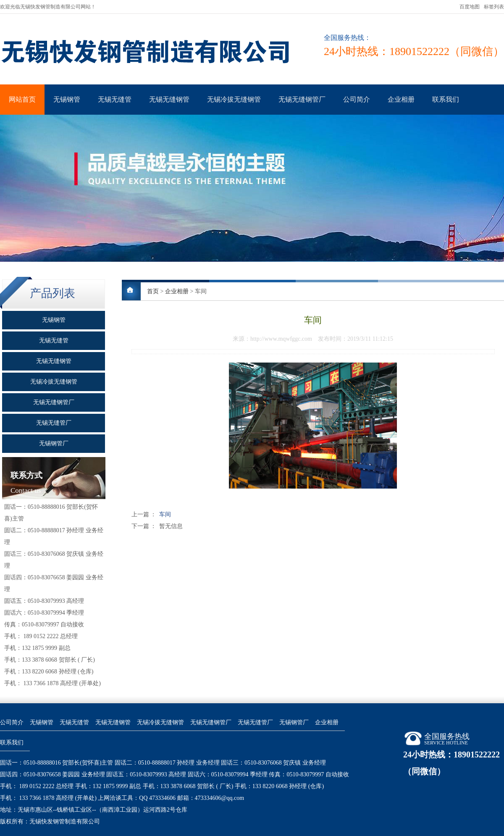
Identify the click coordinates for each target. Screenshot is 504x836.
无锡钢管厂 (294, 722)
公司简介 (357, 99)
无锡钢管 (67, 99)
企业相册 (401, 99)
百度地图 (470, 7)
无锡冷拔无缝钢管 (234, 99)
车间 (165, 514)
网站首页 (22, 99)
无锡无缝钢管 (169, 99)
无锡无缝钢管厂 (302, 99)
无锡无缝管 (115, 99)
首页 (153, 291)
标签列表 (494, 7)
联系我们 (446, 99)
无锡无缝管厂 (255, 722)
